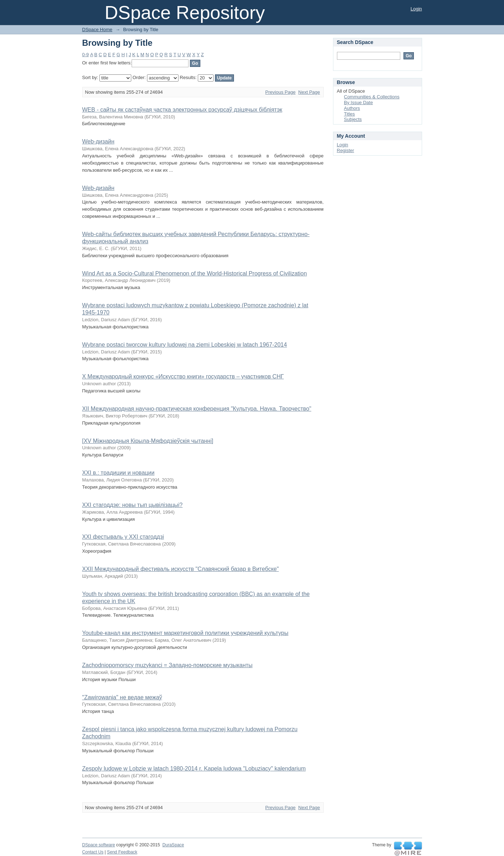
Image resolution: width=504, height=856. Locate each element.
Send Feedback (122, 852)
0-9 (86, 55)
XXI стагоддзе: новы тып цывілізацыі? (133, 505)
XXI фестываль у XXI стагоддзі (123, 537)
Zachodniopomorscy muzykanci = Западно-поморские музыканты (167, 665)
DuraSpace (173, 845)
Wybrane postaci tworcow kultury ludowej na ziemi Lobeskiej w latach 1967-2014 (185, 345)
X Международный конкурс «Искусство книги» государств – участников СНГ (183, 376)
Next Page (309, 92)
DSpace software (99, 845)
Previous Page (281, 92)
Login (416, 9)
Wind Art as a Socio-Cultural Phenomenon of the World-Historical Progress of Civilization (195, 273)
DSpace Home (97, 30)
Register (346, 150)
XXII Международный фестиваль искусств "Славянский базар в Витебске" (181, 569)
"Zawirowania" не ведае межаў (122, 697)
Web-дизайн (98, 141)
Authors (352, 108)
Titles (350, 114)
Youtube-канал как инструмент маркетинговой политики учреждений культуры (185, 633)
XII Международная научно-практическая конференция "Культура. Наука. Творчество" (197, 409)
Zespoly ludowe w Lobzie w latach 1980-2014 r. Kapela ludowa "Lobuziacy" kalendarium (194, 769)
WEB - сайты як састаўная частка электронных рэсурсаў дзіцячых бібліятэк (182, 110)
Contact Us (93, 852)
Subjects (353, 119)
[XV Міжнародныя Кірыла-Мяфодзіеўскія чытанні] (148, 441)
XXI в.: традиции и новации (118, 473)
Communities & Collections (372, 97)
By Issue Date (359, 102)
